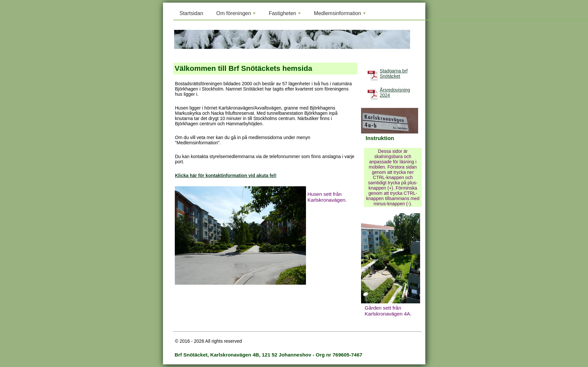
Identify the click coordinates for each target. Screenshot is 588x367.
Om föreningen (237, 15)
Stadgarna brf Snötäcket (394, 73)
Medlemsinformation (340, 15)
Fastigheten (285, 15)
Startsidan (192, 13)
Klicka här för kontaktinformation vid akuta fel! (226, 175)
